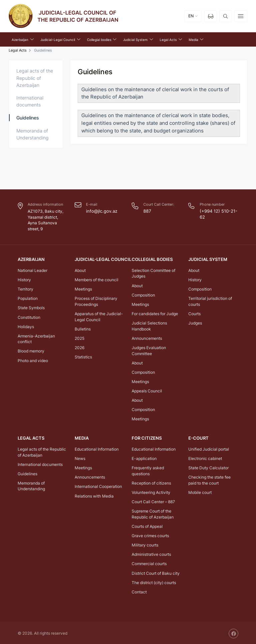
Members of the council (96, 279)
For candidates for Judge (155, 313)
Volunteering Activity (151, 491)
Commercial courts (149, 563)
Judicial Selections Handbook (149, 325)
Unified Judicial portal (209, 448)
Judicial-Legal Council (101, 259)
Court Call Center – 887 (153, 501)
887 (147, 211)
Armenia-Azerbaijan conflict (36, 338)
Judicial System (206, 259)
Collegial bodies (151, 259)
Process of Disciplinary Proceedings (96, 301)
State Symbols (31, 307)
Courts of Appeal (147, 525)
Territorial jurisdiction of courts (210, 301)
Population (28, 298)
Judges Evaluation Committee (149, 350)
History (24, 279)
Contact (139, 591)
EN (191, 17)
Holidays (26, 326)
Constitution (29, 317)
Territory (25, 288)
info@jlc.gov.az (100, 211)
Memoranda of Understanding (32, 134)
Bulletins (83, 328)
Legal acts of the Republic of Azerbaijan (35, 77)
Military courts (145, 544)
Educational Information (97, 448)
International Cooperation (98, 486)
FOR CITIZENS (145, 438)
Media (81, 438)
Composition (143, 294)
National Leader (32, 270)
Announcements (147, 338)
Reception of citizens (151, 482)
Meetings (83, 288)
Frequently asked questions (148, 470)
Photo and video (33, 360)
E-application (144, 457)
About (80, 270)
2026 (79, 347)
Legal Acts (18, 50)
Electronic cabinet (205, 457)
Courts (194, 313)
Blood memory (31, 351)
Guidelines (28, 117)
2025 (79, 338)
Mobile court (200, 491)
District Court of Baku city (156, 572)
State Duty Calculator (208, 467)
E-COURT (198, 438)
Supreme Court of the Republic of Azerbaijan (153, 513)
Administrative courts (151, 554)
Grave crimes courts (150, 535)
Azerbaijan (30, 259)
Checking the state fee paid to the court (209, 479)
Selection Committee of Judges (153, 273)
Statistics (83, 356)
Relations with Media (94, 495)
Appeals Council (147, 390)
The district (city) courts (154, 582)
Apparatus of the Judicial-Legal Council (99, 316)
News (80, 457)
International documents (30, 101)
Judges (195, 322)
